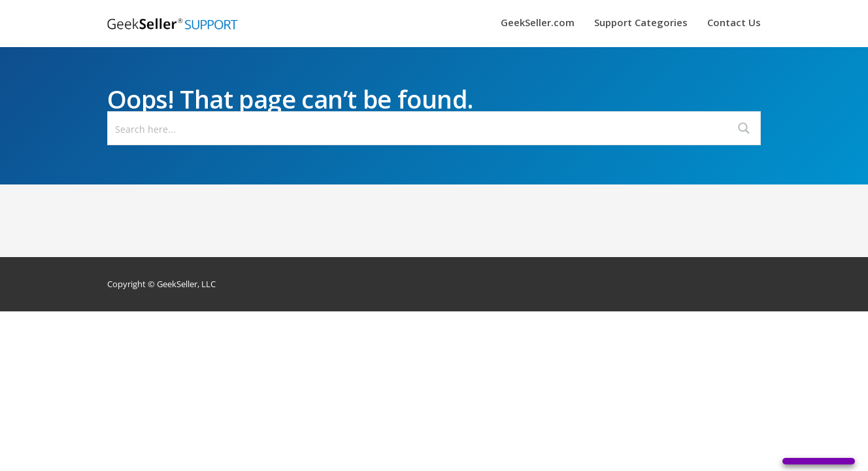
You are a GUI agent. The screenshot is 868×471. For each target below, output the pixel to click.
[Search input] (418, 128)
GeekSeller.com (538, 23)
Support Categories (641, 23)
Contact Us (734, 23)
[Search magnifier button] (744, 128)
